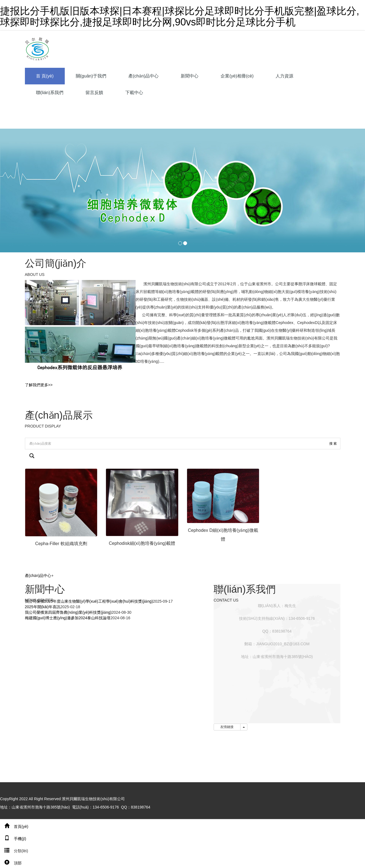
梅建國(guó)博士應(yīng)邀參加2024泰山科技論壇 (68, 618)
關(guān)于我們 (91, 76)
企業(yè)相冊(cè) (237, 76)
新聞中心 (190, 76)
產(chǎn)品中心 (143, 76)
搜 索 (333, 444)
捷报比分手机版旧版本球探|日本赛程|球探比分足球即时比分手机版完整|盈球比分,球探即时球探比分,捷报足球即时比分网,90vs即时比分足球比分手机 (180, 16)
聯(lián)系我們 (50, 93)
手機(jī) (13, 839)
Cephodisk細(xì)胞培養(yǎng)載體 (142, 543)
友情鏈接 (227, 727)
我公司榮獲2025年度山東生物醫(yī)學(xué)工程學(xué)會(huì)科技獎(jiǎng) (89, 601)
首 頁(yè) (45, 76)
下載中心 (134, 93)
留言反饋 (94, 93)
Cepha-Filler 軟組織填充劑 (61, 544)
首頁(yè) (14, 826)
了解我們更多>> (39, 385)
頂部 (11, 863)
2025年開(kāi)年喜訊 (43, 607)
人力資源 (284, 76)
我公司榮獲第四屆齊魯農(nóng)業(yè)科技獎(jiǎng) (68, 612)
